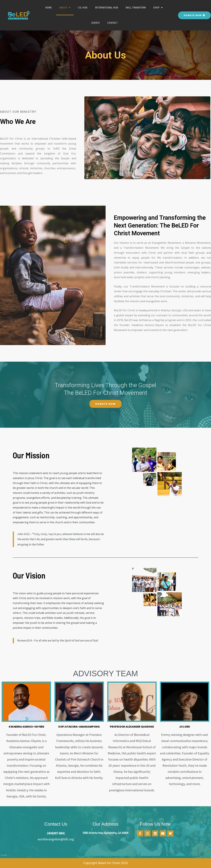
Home (48, 8)
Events (95, 23)
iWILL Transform (136, 8)
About (65, 8)
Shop (158, 8)
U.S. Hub (83, 8)
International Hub (106, 8)
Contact (112, 23)
